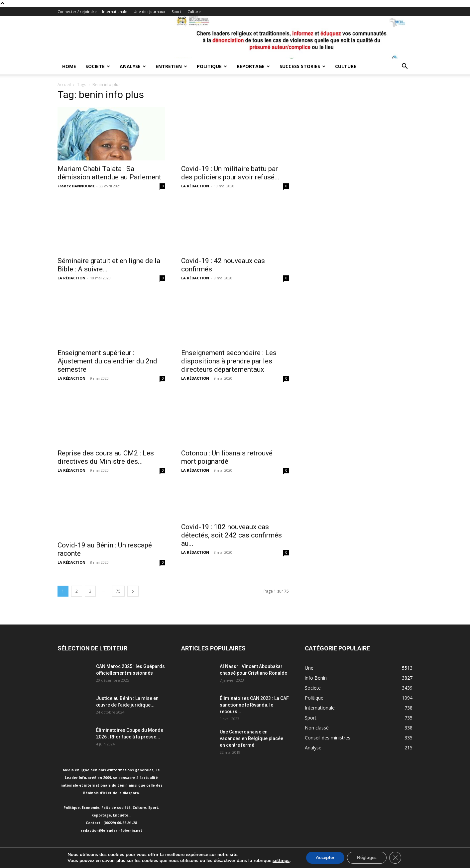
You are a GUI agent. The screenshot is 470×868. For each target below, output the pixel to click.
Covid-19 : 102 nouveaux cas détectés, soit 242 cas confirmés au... (232, 535)
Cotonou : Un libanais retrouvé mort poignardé (227, 457)
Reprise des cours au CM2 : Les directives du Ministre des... (106, 457)
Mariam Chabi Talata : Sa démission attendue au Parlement (109, 173)
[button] (405, 67)
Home (69, 66)
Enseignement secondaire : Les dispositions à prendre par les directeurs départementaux (229, 361)
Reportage (253, 66)
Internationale (115, 11)
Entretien (171, 66)
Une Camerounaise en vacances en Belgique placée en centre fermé (251, 738)
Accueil (64, 85)
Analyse (133, 66)
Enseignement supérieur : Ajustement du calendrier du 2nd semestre (107, 361)
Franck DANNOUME (76, 186)
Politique (212, 66)
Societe (98, 66)
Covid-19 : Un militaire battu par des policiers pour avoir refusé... (230, 173)
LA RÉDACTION (195, 186)
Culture (194, 11)
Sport (176, 11)
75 (118, 591)
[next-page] (133, 591)
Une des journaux (149, 11)
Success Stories (302, 66)
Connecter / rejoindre (77, 11)
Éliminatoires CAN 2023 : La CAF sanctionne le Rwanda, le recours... (254, 705)
